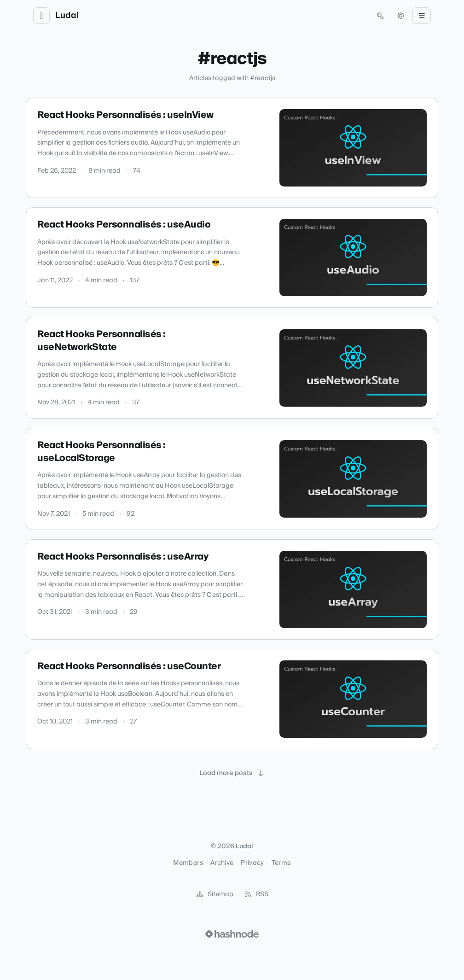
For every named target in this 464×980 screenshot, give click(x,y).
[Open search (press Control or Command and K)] (380, 16)
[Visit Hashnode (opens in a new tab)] (232, 934)
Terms (281, 863)
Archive (222, 863)
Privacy (252, 863)
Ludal (67, 16)
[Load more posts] (232, 773)
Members (188, 863)
